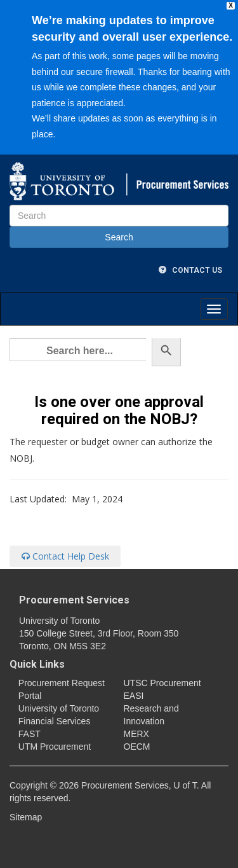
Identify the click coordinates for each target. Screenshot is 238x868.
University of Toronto (59, 708)
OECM (137, 747)
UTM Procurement (55, 747)
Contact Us (190, 270)
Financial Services (55, 721)
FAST (30, 734)
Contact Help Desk (65, 556)
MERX (136, 734)
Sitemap (26, 817)
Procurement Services (74, 600)
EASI (134, 696)
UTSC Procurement (162, 683)
